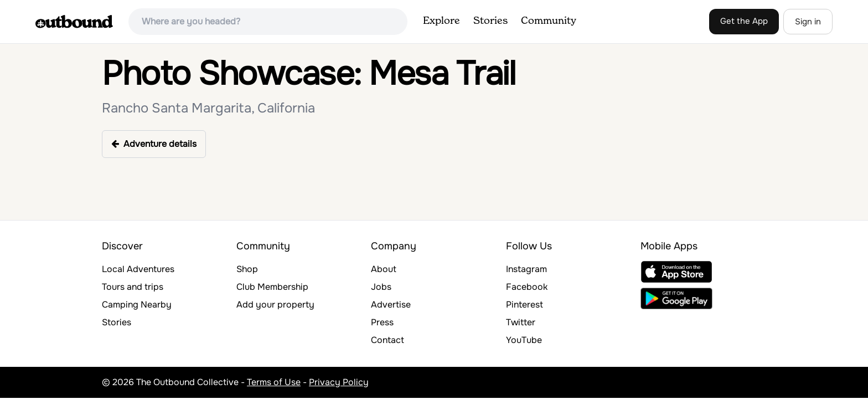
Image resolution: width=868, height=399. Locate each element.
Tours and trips (133, 287)
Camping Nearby (137, 305)
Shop (247, 269)
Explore (441, 21)
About (384, 269)
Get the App (744, 21)
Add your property (275, 305)
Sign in (808, 22)
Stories (490, 21)
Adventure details (154, 144)
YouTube (524, 340)
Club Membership (272, 287)
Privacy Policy (339, 382)
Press (382, 322)
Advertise (391, 305)
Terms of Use (274, 382)
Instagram (526, 269)
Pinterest (525, 305)
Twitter (521, 322)
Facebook (527, 287)
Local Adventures (138, 269)
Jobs (381, 287)
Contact (387, 340)
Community (549, 21)
